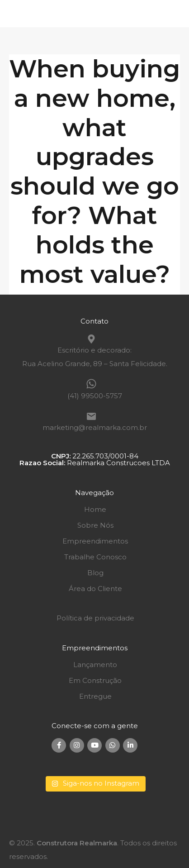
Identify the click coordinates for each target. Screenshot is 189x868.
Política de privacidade (95, 618)
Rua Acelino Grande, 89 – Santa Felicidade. (95, 364)
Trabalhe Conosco (95, 557)
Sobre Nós (95, 525)
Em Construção (95, 680)
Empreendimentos (95, 541)
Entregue (95, 696)
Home (95, 509)
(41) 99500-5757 (95, 396)
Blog (95, 573)
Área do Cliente (95, 589)
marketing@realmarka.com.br (95, 427)
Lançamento (95, 665)
